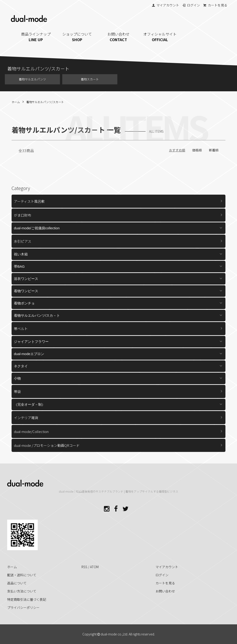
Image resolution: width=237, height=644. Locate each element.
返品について (17, 583)
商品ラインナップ (36, 37)
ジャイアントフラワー (31, 342)
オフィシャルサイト (160, 37)
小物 (17, 378)
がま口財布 (23, 215)
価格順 (197, 150)
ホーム (16, 102)
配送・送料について (22, 575)
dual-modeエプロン (29, 354)
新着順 (214, 150)
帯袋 (17, 391)
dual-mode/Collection (31, 431)
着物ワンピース (26, 291)
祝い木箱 (21, 254)
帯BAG (19, 266)
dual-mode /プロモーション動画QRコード (47, 445)
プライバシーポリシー (23, 607)
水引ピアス (23, 241)
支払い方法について (22, 591)
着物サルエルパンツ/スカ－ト (45, 102)
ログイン (191, 5)
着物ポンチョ (24, 303)
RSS (84, 567)
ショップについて (77, 37)
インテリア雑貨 (26, 418)
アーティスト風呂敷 (29, 201)
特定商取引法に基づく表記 (27, 599)
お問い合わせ (119, 37)
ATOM (94, 567)
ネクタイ (21, 366)
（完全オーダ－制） (30, 404)
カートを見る (215, 5)
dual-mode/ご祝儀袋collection (37, 228)
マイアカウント (165, 5)
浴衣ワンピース (26, 279)
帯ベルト (21, 329)
